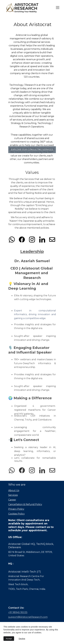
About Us (14, 490)
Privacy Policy (16, 509)
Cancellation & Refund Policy (25, 504)
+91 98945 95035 (18, 613)
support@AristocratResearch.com (28, 618)
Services (13, 495)
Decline (22, 639)
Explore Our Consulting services (32, 150)
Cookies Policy (16, 514)
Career (12, 500)
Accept (9, 639)
